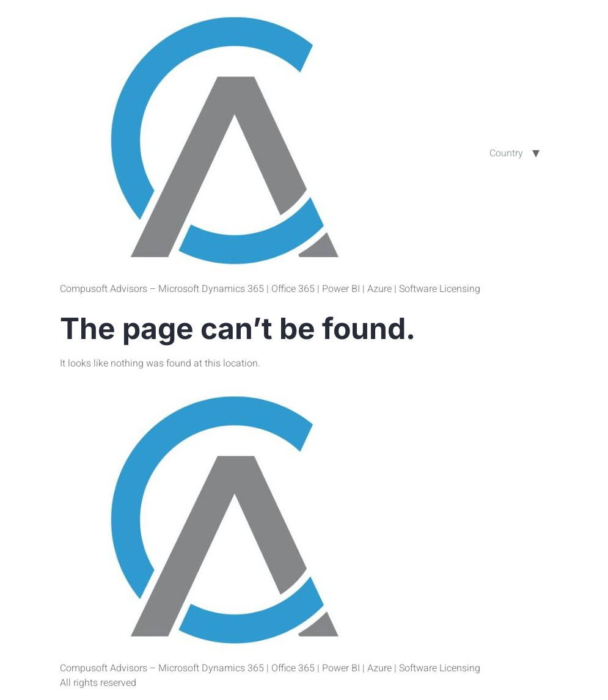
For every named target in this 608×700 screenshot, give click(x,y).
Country (506, 153)
